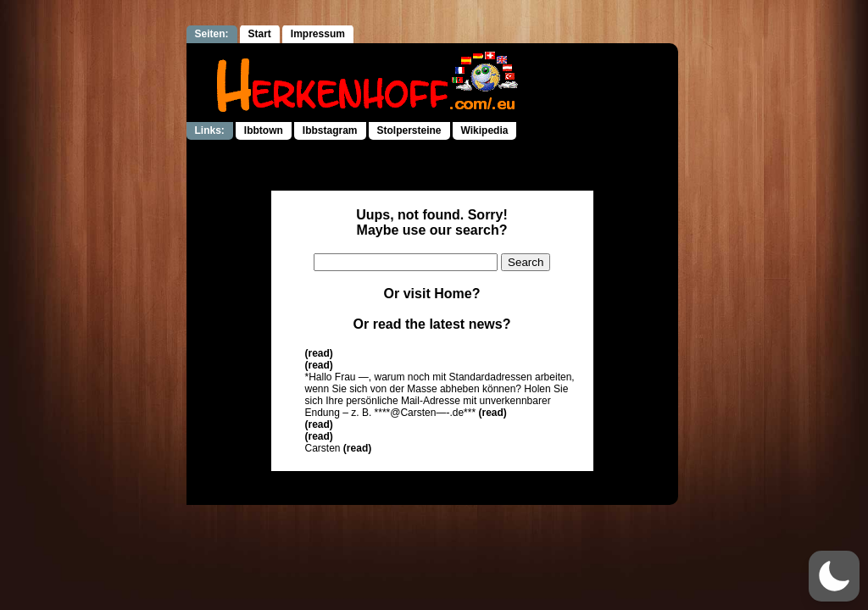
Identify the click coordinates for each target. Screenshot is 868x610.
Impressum (318, 34)
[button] (834, 576)
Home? (457, 294)
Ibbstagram (330, 130)
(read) (319, 353)
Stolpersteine (409, 130)
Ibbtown (264, 130)
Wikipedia (485, 130)
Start (260, 34)
